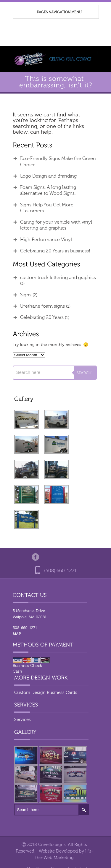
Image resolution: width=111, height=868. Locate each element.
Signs (26, 295)
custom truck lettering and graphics (58, 278)
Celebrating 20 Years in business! (55, 251)
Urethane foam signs (42, 306)
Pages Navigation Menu (53, 12)
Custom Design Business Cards (46, 693)
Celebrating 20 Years (42, 317)
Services (22, 720)
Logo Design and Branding (48, 176)
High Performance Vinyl (46, 240)
